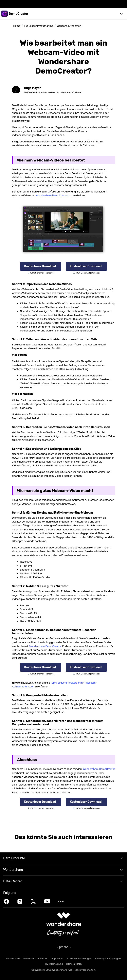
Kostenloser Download (40, 266)
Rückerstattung (54, 964)
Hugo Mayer (32, 88)
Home (17, 26)
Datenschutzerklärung (36, 959)
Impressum (58, 959)
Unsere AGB (13, 959)
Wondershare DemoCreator (52, 195)
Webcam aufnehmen (69, 26)
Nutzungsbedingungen (108, 959)
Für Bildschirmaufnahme (39, 26)
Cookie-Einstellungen (79, 959)
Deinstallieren (74, 964)
